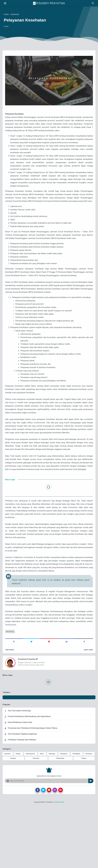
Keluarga (52, 816)
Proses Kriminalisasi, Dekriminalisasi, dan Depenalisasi (29, 778)
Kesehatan (11, 692)
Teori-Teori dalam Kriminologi (19, 772)
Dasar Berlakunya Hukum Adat (20, 784)
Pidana (84, 821)
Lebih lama (88, 711)
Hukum (18, 816)
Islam (42, 816)
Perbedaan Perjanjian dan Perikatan (22, 802)
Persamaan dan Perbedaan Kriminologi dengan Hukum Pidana (33, 790)
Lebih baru (10, 711)
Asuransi (7, 816)
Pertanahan (60, 821)
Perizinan (36, 821)
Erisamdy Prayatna (49, 3)
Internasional (30, 816)
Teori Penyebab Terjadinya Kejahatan (23, 796)
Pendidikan (76, 816)
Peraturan (89, 816)
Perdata (13, 821)
